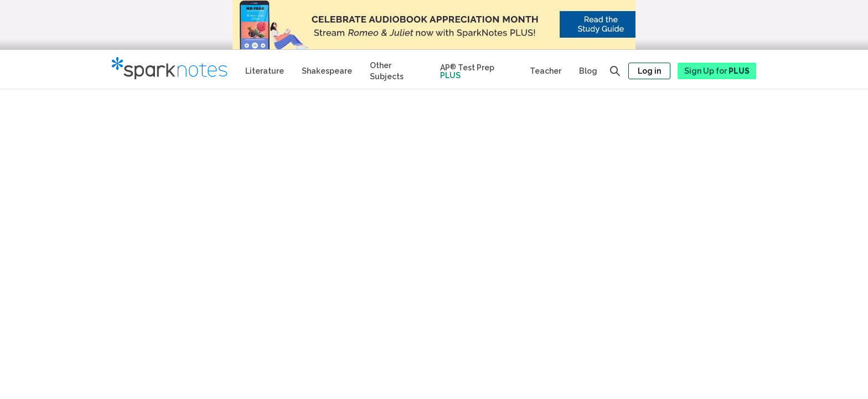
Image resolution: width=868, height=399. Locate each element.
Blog (588, 71)
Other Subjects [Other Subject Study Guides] (387, 71)
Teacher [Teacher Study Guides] (546, 71)
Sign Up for (717, 71)
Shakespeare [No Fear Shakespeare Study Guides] (327, 71)
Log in (649, 71)
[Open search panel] (615, 71)
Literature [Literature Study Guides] (265, 71)
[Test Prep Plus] (476, 69)
